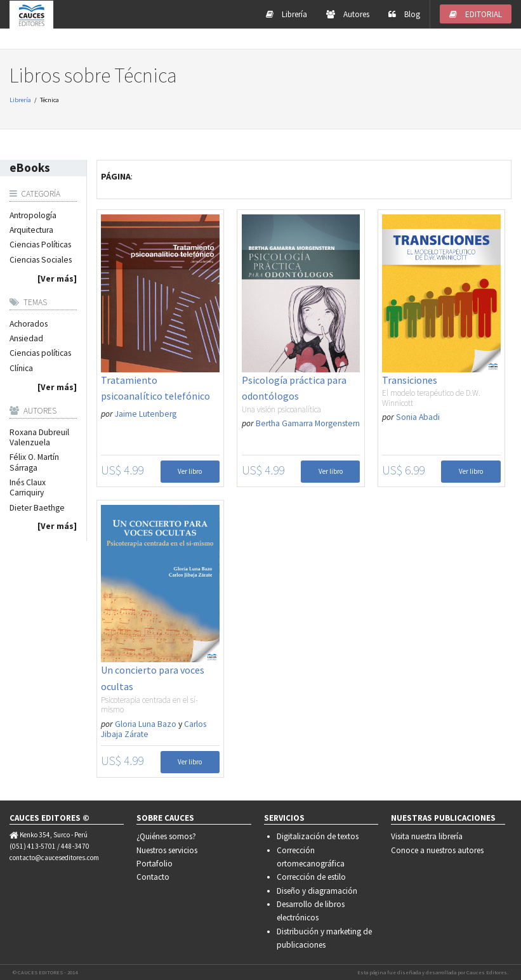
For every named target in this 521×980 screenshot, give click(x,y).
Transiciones (410, 380)
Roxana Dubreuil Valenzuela (39, 438)
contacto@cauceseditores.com (54, 858)
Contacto (153, 877)
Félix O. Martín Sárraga (34, 462)
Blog (404, 14)
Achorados (29, 324)
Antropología (33, 216)
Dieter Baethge (37, 508)
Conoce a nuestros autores (437, 850)
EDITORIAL (476, 14)
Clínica (21, 369)
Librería (287, 14)
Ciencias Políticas (40, 245)
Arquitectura (31, 230)
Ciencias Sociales (41, 260)
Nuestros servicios (167, 850)
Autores (348, 14)
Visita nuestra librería (427, 836)
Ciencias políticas (40, 353)
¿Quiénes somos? (166, 836)
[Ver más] (57, 279)
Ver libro (190, 471)
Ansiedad (26, 339)
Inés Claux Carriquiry (28, 488)
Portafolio (155, 864)
